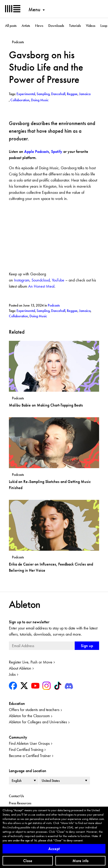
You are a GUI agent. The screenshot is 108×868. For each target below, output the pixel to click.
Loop (104, 26)
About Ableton (20, 668)
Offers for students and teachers (34, 710)
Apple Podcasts (37, 151)
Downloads (56, 26)
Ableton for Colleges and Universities (38, 722)
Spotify (57, 151)
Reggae (72, 311)
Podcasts (54, 305)
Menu (34, 9)
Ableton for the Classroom (29, 716)
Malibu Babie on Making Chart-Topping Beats (46, 405)
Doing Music (38, 316)
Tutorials (75, 26)
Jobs (12, 674)
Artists (26, 26)
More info (80, 861)
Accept (54, 849)
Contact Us (16, 796)
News (39, 26)
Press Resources (20, 803)
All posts (11, 26)
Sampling (43, 311)
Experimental (26, 311)
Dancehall (58, 311)
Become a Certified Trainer (30, 756)
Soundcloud (41, 280)
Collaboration (18, 316)
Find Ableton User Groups (29, 743)
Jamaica (85, 311)
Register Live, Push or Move (31, 662)
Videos (91, 26)
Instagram (22, 280)
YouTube (58, 280)
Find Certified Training (26, 749)
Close (28, 861)
